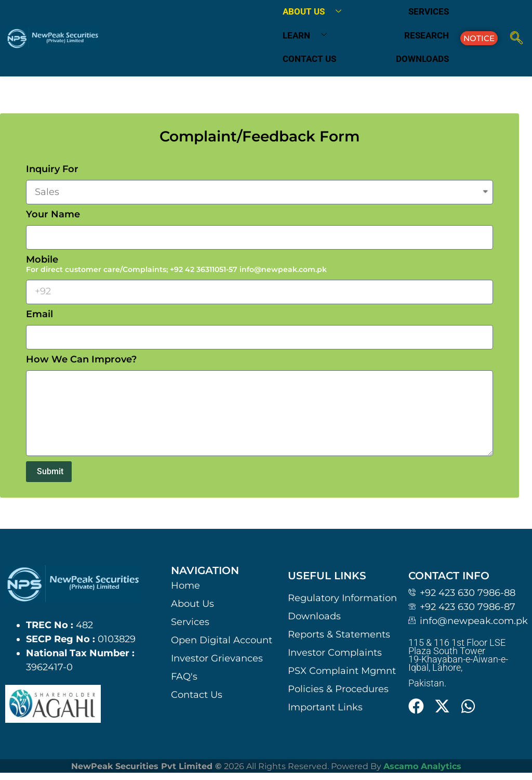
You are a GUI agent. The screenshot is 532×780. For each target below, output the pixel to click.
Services (429, 11)
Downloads (422, 59)
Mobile (176, 264)
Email (39, 315)
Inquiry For (52, 170)
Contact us (309, 59)
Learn (309, 36)
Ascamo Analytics (422, 766)
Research (427, 35)
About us (316, 12)
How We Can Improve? (81, 360)
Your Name (53, 215)
